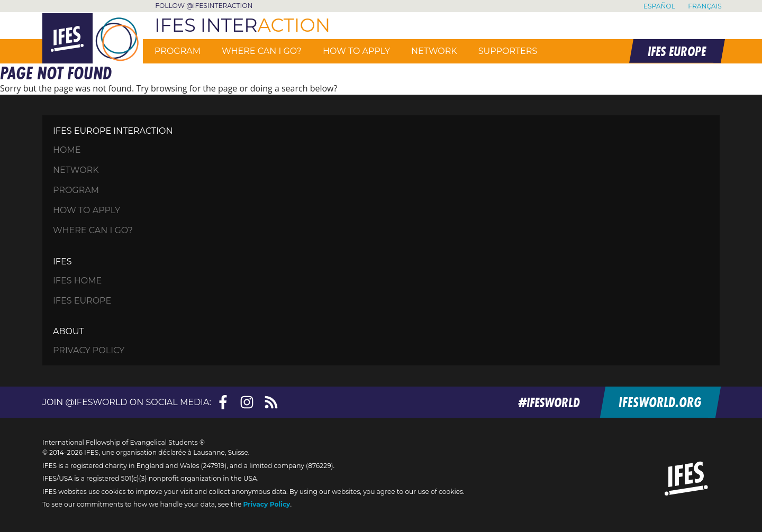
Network (434, 51)
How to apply (356, 51)
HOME (67, 150)
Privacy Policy (89, 350)
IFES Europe (82, 301)
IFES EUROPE (676, 51)
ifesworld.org (661, 402)
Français (705, 6)
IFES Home (77, 281)
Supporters (508, 51)
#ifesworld (552, 402)
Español (659, 6)
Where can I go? (262, 51)
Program (178, 51)
